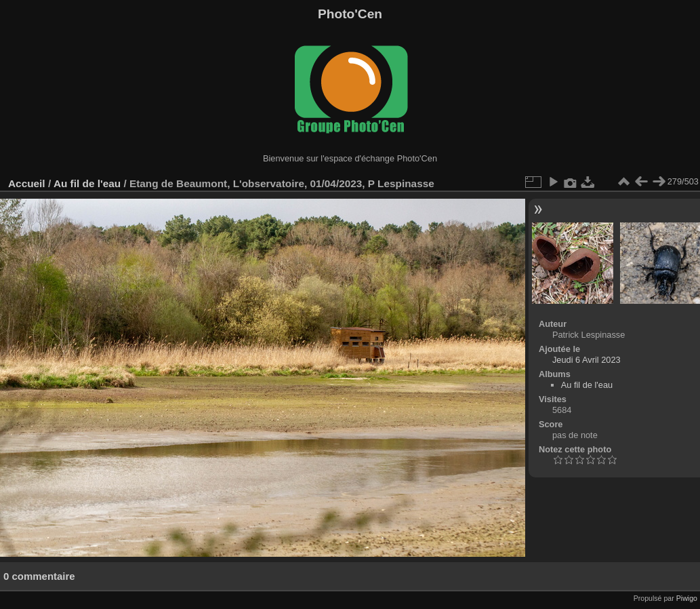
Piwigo (687, 598)
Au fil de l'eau (89, 183)
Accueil (27, 183)
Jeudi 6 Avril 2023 (586, 360)
